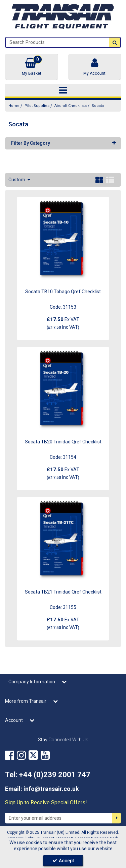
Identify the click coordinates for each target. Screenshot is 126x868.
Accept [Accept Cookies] (63, 861)
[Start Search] (115, 42)
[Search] (57, 42)
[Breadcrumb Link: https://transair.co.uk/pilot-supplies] (37, 106)
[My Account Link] (95, 67)
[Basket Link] (32, 67)
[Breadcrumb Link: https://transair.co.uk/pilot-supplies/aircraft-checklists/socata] (98, 106)
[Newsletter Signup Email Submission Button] (117, 818)
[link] (10, 755)
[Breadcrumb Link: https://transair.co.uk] (14, 106)
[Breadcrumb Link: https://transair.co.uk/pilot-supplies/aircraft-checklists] (71, 106)
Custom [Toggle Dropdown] (17, 180)
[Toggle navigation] (63, 90)
